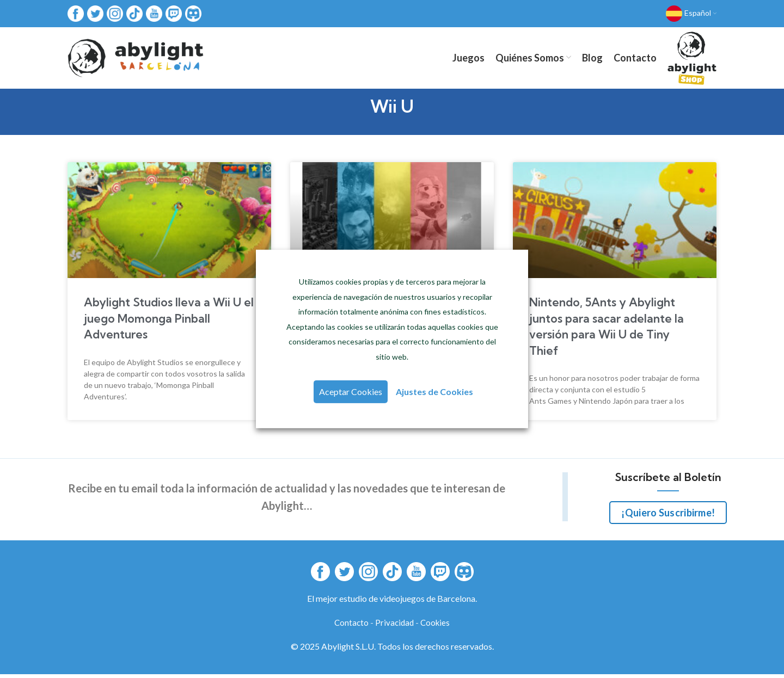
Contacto (351, 626)
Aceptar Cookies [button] (351, 392)
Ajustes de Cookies (434, 392)
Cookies (435, 626)
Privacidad (394, 626)
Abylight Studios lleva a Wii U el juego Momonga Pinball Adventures (169, 322)
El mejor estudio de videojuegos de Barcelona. (392, 602)
